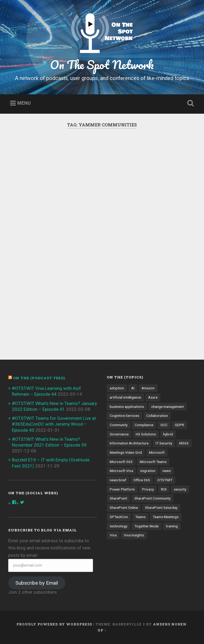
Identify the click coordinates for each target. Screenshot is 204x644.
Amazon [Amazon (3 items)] (148, 388)
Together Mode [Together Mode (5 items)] (146, 526)
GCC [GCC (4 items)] (164, 425)
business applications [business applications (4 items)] (127, 407)
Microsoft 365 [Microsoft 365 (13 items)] (121, 462)
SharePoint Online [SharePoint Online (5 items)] (124, 508)
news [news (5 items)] (167, 471)
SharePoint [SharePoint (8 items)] (118, 498)
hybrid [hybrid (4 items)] (168, 434)
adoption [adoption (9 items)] (117, 388)
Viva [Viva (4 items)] (113, 535)
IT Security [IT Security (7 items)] (164, 443)
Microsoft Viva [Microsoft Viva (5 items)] (121, 471)
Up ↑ (102, 630)
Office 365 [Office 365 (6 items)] (142, 480)
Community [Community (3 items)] (119, 425)
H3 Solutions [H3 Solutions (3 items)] (146, 434)
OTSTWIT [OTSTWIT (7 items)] (165, 480)
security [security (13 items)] (180, 489)
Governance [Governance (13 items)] (119, 434)
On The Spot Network (102, 65)
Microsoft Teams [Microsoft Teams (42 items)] (153, 462)
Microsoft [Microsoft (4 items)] (157, 452)
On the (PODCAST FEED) (39, 378)
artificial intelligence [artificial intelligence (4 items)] (125, 397)
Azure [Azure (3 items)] (153, 397)
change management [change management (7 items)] (167, 407)
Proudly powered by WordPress (54, 624)
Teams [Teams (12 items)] (140, 517)
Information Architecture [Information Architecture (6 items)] (129, 443)
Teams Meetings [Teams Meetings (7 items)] (166, 517)
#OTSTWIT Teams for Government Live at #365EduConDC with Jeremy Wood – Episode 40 (54, 424)
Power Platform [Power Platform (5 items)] (122, 489)
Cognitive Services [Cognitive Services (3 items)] (124, 416)
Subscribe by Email (37, 583)
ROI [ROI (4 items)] (164, 489)
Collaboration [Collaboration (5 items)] (157, 416)
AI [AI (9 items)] (133, 388)
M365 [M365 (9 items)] (184, 443)
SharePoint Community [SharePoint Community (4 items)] (152, 498)
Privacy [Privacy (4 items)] (148, 489)
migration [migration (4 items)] (148, 471)
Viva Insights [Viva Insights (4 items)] (134, 535)
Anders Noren (170, 624)
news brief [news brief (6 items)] (118, 480)
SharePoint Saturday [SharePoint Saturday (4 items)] (161, 508)
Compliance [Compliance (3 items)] (144, 425)
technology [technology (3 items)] (118, 526)
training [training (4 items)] (172, 526)
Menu (24, 103)
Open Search (190, 103)
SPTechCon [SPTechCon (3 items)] (119, 517)
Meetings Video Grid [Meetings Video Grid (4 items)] (126, 452)
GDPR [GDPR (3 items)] (179, 425)
